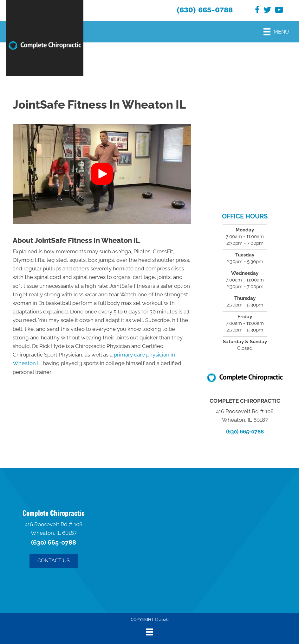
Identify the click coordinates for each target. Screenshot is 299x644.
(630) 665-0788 (205, 10)
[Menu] (276, 32)
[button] (102, 174)
